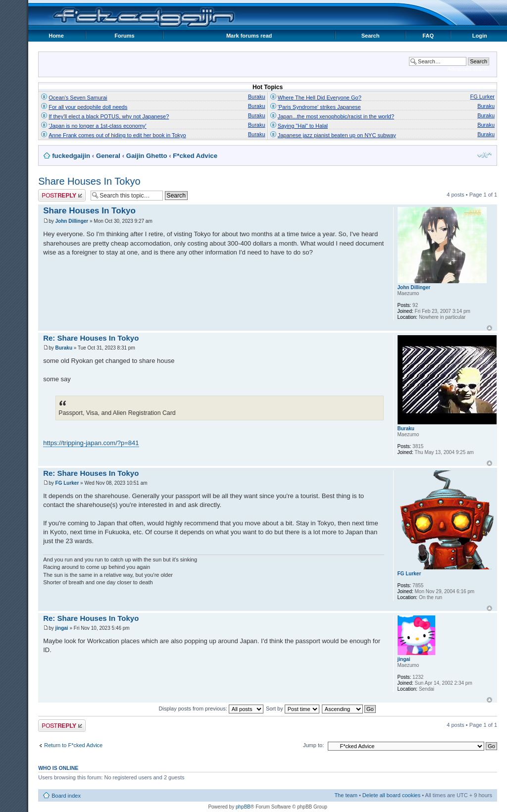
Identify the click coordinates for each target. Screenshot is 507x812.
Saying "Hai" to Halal (303, 126)
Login (480, 36)
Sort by (293, 709)
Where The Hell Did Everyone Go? (320, 98)
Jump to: (313, 745)
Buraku (257, 97)
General (108, 156)
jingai (62, 628)
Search (371, 36)
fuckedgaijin (71, 156)
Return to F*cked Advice (73, 745)
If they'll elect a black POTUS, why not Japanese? (109, 116)
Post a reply (62, 195)
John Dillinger (72, 221)
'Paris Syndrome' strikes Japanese (319, 107)
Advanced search (468, 69)
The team (346, 795)
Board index (66, 796)
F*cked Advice (195, 156)
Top (489, 328)
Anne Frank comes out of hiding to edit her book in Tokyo (117, 135)
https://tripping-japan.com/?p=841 (91, 443)
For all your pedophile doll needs (88, 107)
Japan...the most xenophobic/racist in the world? (336, 116)
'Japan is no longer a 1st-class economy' (97, 126)
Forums (124, 36)
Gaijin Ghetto (147, 156)
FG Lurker (482, 97)
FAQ (428, 36)
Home (56, 36)
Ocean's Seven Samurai (78, 98)
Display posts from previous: (211, 709)
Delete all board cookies (391, 795)
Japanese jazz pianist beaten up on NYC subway (337, 135)
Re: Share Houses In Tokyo (91, 338)
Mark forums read (249, 36)
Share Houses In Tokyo (89, 181)
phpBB (243, 807)
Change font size (484, 155)
